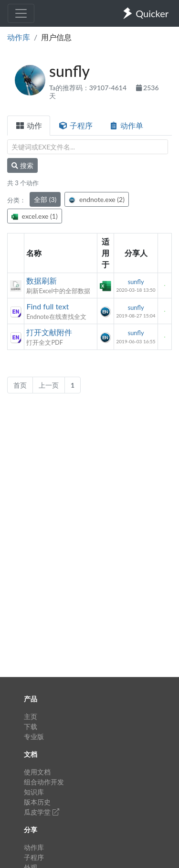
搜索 (22, 165)
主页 (31, 716)
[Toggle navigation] (21, 13)
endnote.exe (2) (96, 199)
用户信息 (56, 37)
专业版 (34, 736)
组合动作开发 (44, 782)
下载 (31, 726)
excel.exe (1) (35, 216)
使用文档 (37, 772)
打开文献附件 (49, 332)
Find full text (47, 306)
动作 (29, 125)
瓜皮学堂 (42, 812)
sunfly (136, 282)
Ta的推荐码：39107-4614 (89, 88)
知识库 (34, 792)
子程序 (75, 125)
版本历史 (37, 802)
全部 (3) (45, 199)
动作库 (19, 37)
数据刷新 (42, 281)
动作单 (126, 125)
